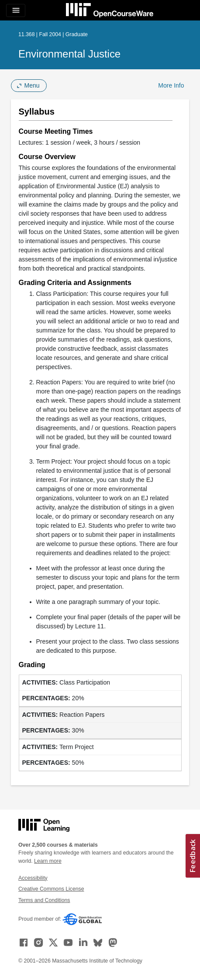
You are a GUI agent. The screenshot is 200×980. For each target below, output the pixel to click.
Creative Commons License (51, 889)
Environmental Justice (69, 54)
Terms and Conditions (44, 900)
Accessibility (33, 878)
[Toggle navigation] (16, 10)
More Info (171, 85)
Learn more (48, 861)
